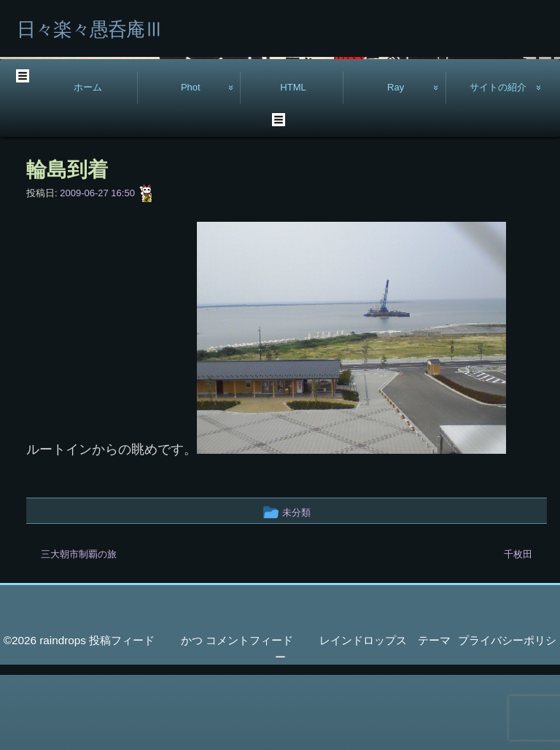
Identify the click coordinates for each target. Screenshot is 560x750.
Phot (191, 162)
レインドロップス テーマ (385, 716)
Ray (396, 162)
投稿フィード (122, 716)
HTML (293, 162)
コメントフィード (249, 716)
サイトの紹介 (498, 162)
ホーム (88, 162)
